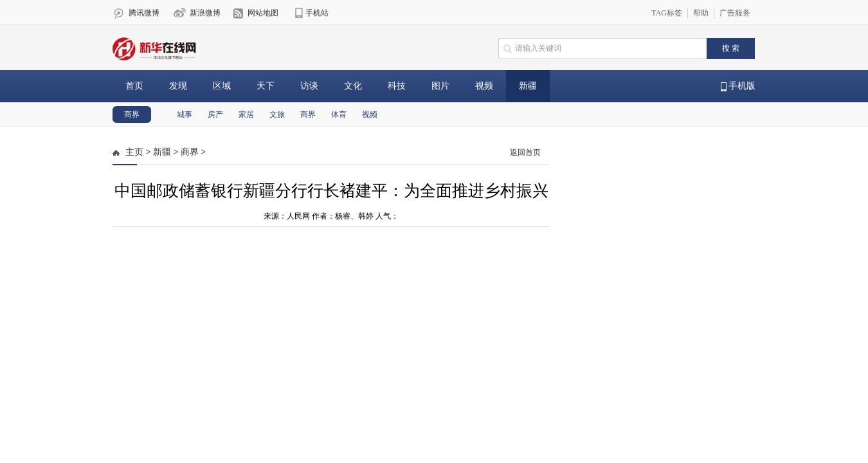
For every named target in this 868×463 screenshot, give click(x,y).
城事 (185, 114)
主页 (134, 152)
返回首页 (525, 152)
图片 (440, 86)
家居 (246, 114)
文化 (353, 86)
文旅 (277, 114)
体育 (339, 114)
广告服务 (735, 13)
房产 (215, 114)
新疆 (528, 86)
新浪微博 (205, 13)
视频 (484, 86)
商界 (132, 114)
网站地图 (263, 13)
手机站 (317, 13)
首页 (134, 86)
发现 (178, 86)
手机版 (738, 86)
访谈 (309, 86)
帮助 (701, 13)
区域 (222, 86)
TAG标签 (667, 13)
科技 (397, 86)
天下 (266, 86)
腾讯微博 (144, 13)
